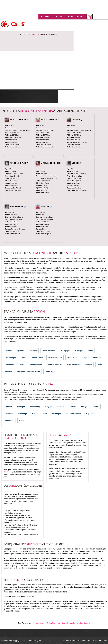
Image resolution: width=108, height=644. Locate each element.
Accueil (45, 17)
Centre (90, 351)
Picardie (89, 365)
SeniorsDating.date (69, 623)
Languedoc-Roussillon (91, 358)
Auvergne (33, 351)
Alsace (9, 351)
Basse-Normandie (49, 351)
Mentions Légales (34, 641)
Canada (72, 407)
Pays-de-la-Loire (74, 365)
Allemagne (21, 407)
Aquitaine (20, 351)
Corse (23, 358)
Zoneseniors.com (39, 623)
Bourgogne (66, 351)
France (9, 407)
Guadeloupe (22, 414)
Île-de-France (72, 358)
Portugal (84, 407)
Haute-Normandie (55, 358)
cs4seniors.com (6, 641)
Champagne (11, 358)
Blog (59, 17)
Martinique (56, 414)
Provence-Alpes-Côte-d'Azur (29, 372)
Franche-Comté (37, 358)
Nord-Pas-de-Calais (55, 365)
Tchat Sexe (8, 472)
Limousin (10, 365)
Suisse (22, 421)
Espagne (61, 407)
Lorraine (22, 365)
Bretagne (79, 351)
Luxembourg (35, 407)
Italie (45, 414)
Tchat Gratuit (76, 17)
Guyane (35, 414)
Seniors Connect (84, 623)
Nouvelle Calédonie (73, 414)
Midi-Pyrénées (36, 365)
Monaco (9, 414)
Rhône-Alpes (50, 372)
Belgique (49, 407)
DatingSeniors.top (54, 623)
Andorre (96, 407)
